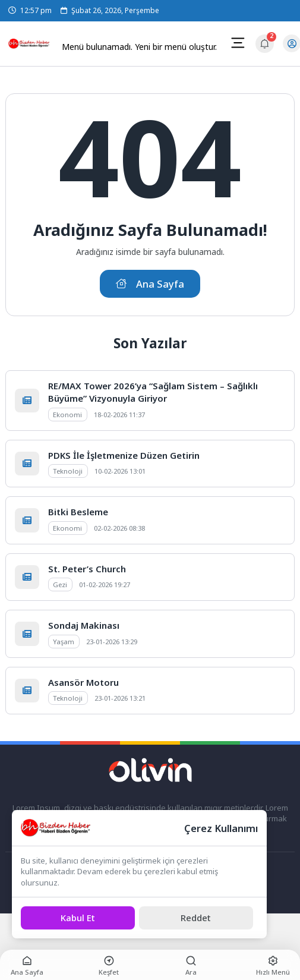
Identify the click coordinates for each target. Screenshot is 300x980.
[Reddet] (196, 918)
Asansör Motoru (83, 682)
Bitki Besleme (78, 512)
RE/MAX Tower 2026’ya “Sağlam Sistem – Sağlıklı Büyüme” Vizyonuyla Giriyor (153, 392)
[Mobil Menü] (238, 43)
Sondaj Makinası (84, 625)
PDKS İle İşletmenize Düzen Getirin (124, 455)
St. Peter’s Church (87, 569)
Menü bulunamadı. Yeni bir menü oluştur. (139, 47)
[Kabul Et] (78, 918)
